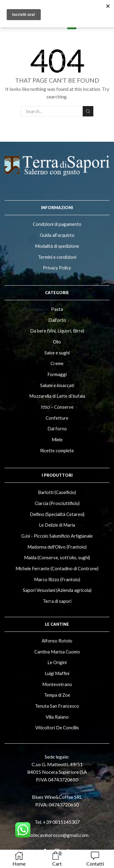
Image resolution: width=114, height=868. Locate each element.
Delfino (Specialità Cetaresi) (57, 514)
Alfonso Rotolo (57, 641)
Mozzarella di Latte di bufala (57, 396)
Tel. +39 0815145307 (57, 822)
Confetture (57, 418)
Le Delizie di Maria (57, 525)
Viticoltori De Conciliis (57, 727)
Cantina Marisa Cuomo (57, 652)
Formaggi (57, 374)
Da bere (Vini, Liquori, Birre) (57, 331)
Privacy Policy (57, 268)
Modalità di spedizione (57, 246)
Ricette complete (57, 450)
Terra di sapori (57, 601)
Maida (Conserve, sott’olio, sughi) (57, 557)
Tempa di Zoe (57, 695)
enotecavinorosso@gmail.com (57, 835)
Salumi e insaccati (57, 385)
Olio (57, 342)
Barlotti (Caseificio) (57, 492)
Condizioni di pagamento (57, 224)
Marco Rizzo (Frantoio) (57, 579)
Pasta (57, 309)
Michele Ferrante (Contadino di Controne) (57, 568)
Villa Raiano (57, 717)
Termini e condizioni (57, 257)
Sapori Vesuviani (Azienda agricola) (57, 590)
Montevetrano (57, 684)
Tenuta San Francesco (57, 706)
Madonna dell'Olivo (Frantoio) (57, 547)
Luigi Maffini (57, 673)
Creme (57, 363)
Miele (57, 439)
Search (88, 111)
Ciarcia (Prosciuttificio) (57, 503)
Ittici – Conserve (57, 407)
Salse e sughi (57, 353)
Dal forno (57, 429)
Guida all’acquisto (57, 235)
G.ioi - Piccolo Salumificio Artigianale (57, 536)
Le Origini (57, 662)
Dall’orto (57, 320)
